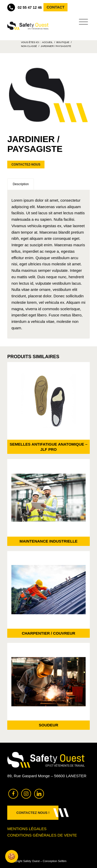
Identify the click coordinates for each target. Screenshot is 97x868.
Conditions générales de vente (42, 835)
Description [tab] (21, 184)
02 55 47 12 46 (24, 7)
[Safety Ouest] (28, 26)
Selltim (62, 861)
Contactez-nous (26, 165)
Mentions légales (27, 829)
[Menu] (82, 22)
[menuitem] (82, 22)
